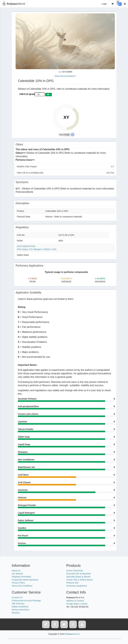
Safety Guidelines (20, 607)
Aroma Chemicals (75, 571)
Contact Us (17, 597)
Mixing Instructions (21, 610)
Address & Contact (75, 601)
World (16, 4)
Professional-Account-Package (26, 601)
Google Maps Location (77, 604)
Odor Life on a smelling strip (65, 173)
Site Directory (18, 604)
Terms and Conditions (22, 586)
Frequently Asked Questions (25, 580)
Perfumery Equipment (77, 586)
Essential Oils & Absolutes (79, 574)
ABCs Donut (64, 135)
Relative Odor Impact (65, 166)
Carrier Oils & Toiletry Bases (80, 580)
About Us (16, 571)
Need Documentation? (65, 76)
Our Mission (17, 574)
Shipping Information (22, 577)
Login (104, 4)
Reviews (16, 613)
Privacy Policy (18, 583)
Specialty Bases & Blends (78, 577)
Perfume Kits (72, 583)
